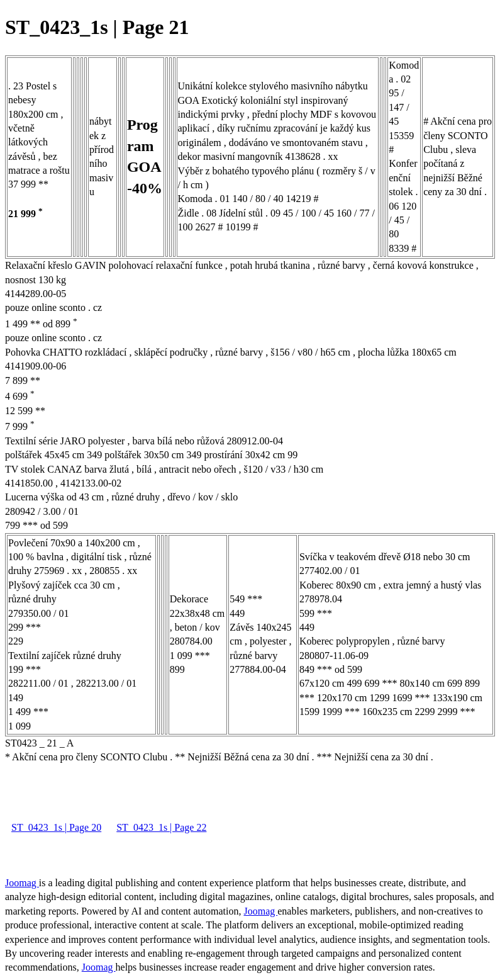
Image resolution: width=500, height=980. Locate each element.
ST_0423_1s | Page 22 (161, 827)
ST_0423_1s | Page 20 (56, 827)
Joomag (22, 883)
